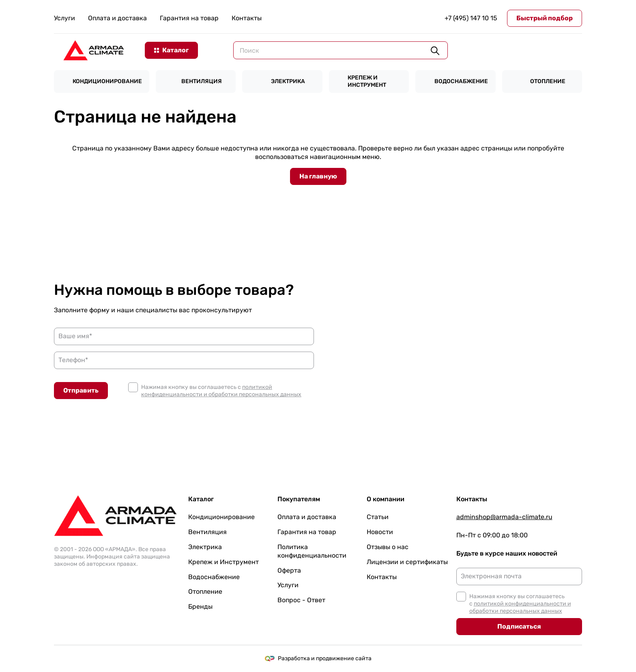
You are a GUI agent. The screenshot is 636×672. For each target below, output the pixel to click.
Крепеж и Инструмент (223, 562)
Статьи (378, 517)
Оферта (289, 570)
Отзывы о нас (388, 547)
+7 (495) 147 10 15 (471, 18)
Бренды (200, 607)
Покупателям (299, 499)
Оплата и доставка (117, 18)
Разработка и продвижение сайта (318, 658)
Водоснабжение (214, 577)
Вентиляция (207, 532)
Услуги (64, 18)
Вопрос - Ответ (301, 600)
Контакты (247, 18)
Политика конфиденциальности (312, 551)
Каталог (201, 499)
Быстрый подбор (545, 18)
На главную (318, 176)
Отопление (205, 591)
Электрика (205, 547)
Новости (380, 532)
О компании (386, 499)
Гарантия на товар (189, 18)
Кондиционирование (221, 517)
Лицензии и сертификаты (407, 562)
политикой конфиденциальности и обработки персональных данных (221, 391)
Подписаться (519, 626)
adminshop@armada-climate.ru (504, 517)
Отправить (81, 390)
